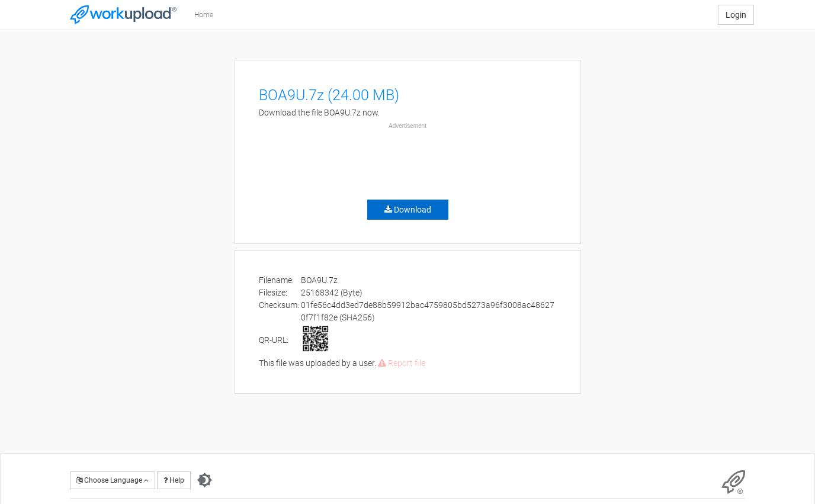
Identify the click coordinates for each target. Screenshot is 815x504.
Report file (402, 363)
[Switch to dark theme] (205, 480)
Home (204, 15)
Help (174, 480)
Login (736, 15)
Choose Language (113, 480)
